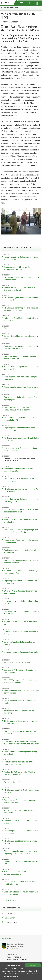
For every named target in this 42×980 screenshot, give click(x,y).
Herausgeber (6, 939)
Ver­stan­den (33, 965)
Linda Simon (10, 918)
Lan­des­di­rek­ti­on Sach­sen (10, 8)
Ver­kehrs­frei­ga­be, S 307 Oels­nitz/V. (18, 662)
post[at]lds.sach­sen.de (20, 959)
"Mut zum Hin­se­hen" (12, 782)
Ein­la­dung (8, 328)
